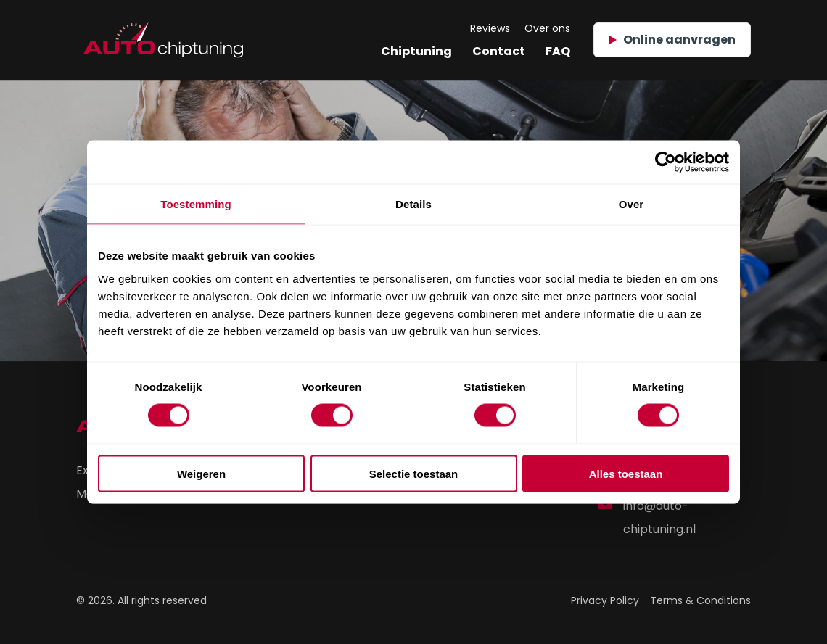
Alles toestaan (626, 473)
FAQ (558, 51)
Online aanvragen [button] (672, 40)
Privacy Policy (605, 600)
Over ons (547, 28)
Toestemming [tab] (196, 204)
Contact (499, 51)
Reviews (490, 28)
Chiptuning (416, 51)
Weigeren (201, 473)
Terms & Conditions (700, 600)
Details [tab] (413, 204)
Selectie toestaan (414, 473)
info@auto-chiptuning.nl (647, 517)
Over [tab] (631, 204)
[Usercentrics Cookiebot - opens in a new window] (666, 162)
